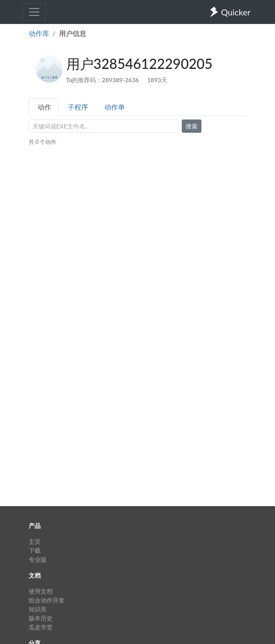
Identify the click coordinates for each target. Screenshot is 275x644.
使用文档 (41, 591)
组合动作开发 (47, 600)
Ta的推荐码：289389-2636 (103, 80)
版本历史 (41, 618)
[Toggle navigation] (34, 12)
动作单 (115, 107)
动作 (44, 107)
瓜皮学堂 (41, 627)
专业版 (38, 559)
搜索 (192, 126)
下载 (35, 550)
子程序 (78, 107)
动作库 (39, 33)
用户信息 (73, 33)
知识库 (38, 609)
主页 (35, 541)
